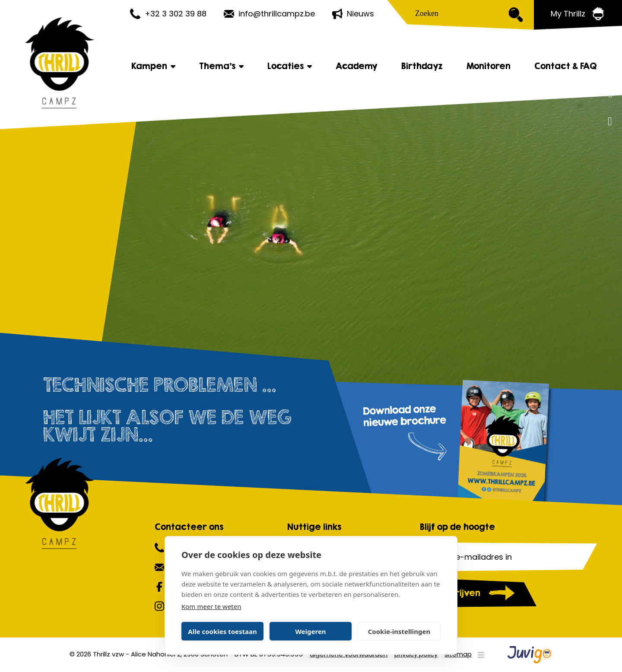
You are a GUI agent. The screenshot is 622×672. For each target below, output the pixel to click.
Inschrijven (457, 593)
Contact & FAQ (566, 67)
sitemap (458, 654)
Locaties (290, 67)
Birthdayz (422, 67)
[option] (311, 246)
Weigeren (310, 631)
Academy (357, 67)
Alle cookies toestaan (222, 631)
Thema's (221, 67)
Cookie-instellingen (399, 631)
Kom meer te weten (211, 606)
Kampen (153, 67)
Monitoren (489, 67)
